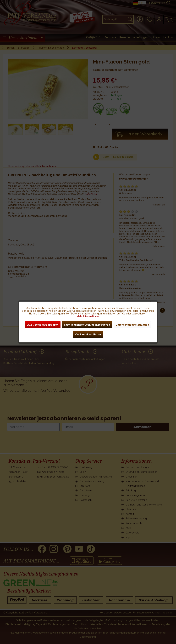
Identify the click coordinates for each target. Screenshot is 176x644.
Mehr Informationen (88, 316)
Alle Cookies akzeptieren (43, 325)
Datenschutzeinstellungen (132, 325)
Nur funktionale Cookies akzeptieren (87, 325)
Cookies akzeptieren (88, 335)
